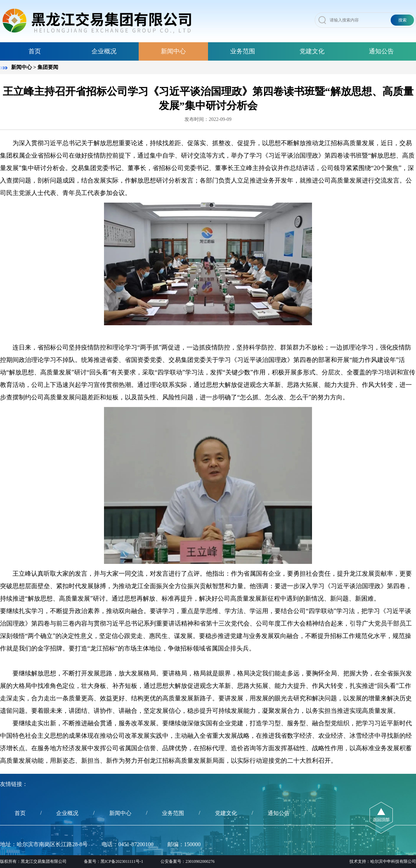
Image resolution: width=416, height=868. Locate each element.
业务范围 (243, 51)
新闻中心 (173, 51)
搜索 (402, 20)
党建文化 (312, 51)
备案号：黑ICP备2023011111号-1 (114, 861)
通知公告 (381, 51)
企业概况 (104, 51)
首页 (35, 51)
